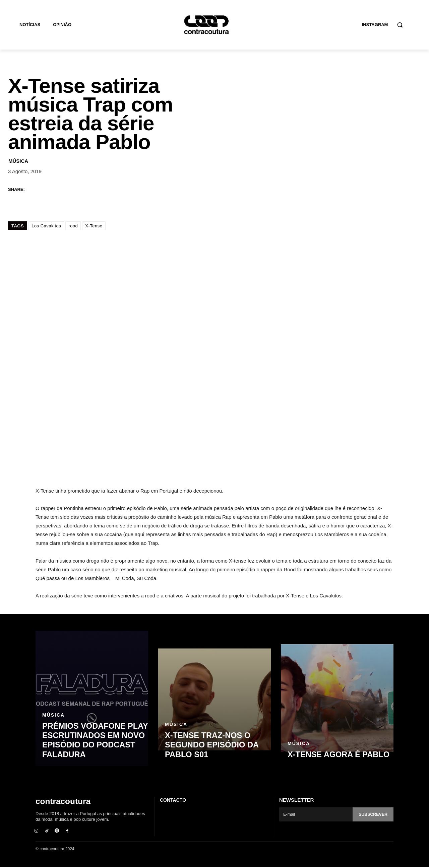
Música (18, 161)
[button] (400, 25)
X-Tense (94, 226)
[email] (315, 814)
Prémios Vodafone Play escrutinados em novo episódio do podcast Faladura (92, 741)
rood (73, 226)
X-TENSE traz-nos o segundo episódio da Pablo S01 (209, 746)
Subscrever (372, 815)
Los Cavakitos (46, 226)
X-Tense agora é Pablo (335, 755)
